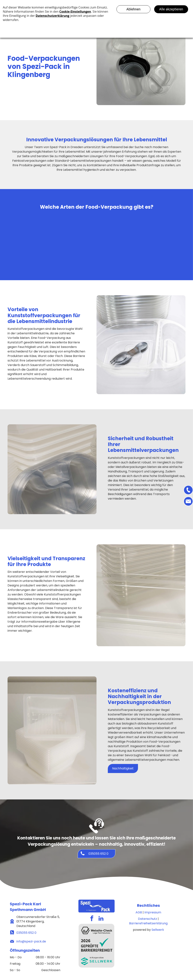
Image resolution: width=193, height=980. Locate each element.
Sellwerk (158, 930)
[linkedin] (101, 919)
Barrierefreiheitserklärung (148, 923)
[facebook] (92, 919)
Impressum (153, 912)
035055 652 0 (26, 933)
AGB (139, 912)
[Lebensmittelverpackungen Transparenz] (155, 239)
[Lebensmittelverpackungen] (38, 239)
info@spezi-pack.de (31, 941)
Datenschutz (147, 919)
